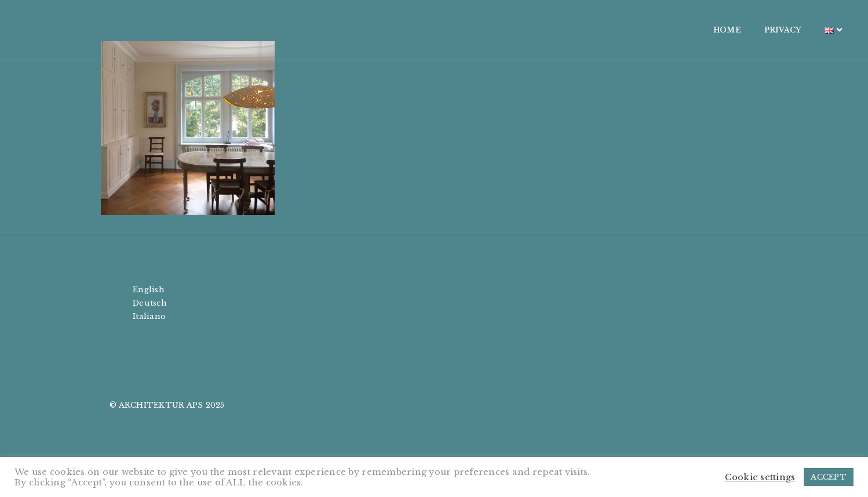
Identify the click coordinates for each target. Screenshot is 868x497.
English (149, 290)
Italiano (149, 316)
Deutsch (150, 303)
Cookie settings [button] (760, 477)
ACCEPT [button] (829, 477)
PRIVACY (688, 30)
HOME (632, 30)
